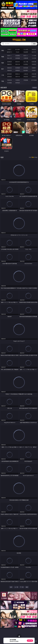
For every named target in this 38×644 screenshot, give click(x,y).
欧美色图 (26, 68)
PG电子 (9, 49)
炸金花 (18, 52)
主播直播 (26, 58)
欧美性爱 (34, 62)
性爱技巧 (34, 77)
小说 (3, 75)
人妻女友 (26, 74)
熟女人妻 (9, 58)
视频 (3, 57)
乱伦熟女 (26, 64)
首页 (11, 587)
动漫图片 (34, 68)
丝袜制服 (18, 58)
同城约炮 (9, 80)
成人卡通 (26, 62)
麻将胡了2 (9, 52)
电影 (3, 63)
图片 (3, 69)
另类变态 (34, 64)
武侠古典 (34, 74)
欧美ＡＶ (26, 56)
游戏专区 (34, 49)
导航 (3, 81)
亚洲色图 (18, 68)
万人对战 (26, 49)
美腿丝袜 (9, 70)
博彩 (3, 51)
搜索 (34, 44)
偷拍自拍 (18, 62)
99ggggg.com (19, 40)
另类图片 (34, 70)
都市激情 (9, 74)
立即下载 (30, 641)
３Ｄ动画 (34, 56)
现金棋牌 (26, 52)
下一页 (22, 587)
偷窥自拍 (9, 68)
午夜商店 (18, 80)
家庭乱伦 (18, 74)
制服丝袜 (9, 64)
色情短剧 (18, 83)
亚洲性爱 (9, 62)
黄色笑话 (26, 77)
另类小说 (18, 77)
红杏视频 (9, 83)
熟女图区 (26, 70)
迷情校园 (9, 77)
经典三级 (18, 64)
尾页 (27, 587)
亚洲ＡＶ (9, 56)
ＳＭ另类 (34, 58)
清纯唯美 (18, 70)
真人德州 (18, 49)
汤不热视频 (34, 80)
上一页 (16, 587)
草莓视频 (26, 80)
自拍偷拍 (18, 56)
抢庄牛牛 (34, 52)
